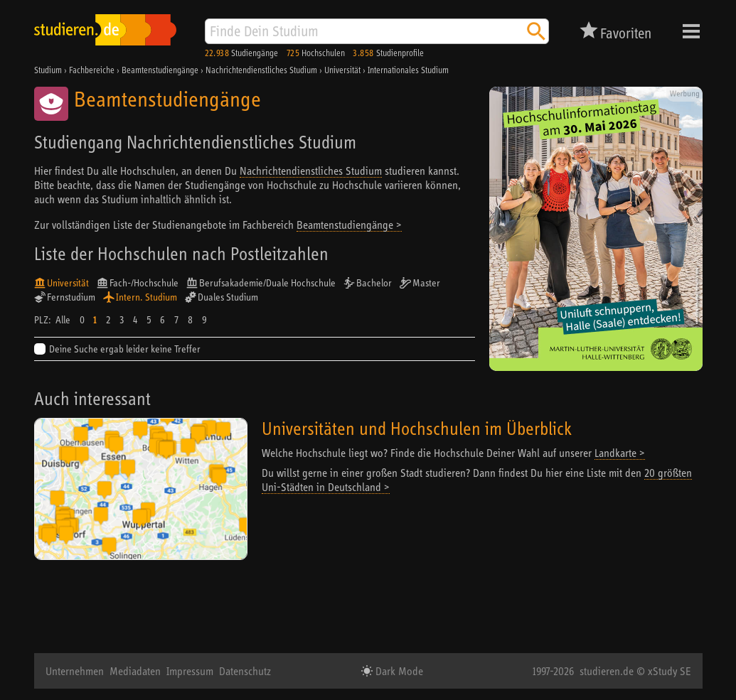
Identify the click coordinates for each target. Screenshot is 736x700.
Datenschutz (245, 671)
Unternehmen (75, 671)
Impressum (190, 671)
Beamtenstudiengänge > (349, 225)
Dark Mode (398, 671)
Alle (63, 320)
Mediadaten (135, 671)
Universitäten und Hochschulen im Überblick (417, 428)
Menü (691, 31)
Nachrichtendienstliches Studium (311, 171)
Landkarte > (620, 453)
